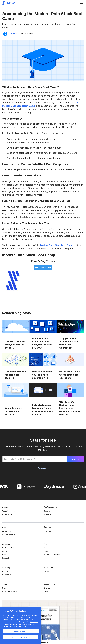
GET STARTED (43, 268)
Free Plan (48, 531)
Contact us (7, 575)
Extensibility (49, 514)
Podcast (5, 558)
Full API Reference (9, 591)
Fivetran (13, 34)
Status (5, 588)
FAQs (46, 591)
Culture (5, 571)
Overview (48, 527)
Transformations (9, 511)
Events (5, 555)
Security (47, 511)
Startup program (9, 534)
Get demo (42, 468)
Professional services (52, 555)
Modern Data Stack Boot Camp (57, 245)
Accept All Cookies (21, 631)
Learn (4, 551)
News (46, 551)
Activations (7, 518)
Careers (47, 571)
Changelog (48, 588)
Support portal (50, 584)
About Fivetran (50, 567)
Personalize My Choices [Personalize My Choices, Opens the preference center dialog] (21, 637)
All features (7, 531)
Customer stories (9, 548)
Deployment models (52, 518)
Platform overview (51, 507)
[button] (81, 3)
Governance (7, 514)
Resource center (50, 548)
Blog (46, 544)
